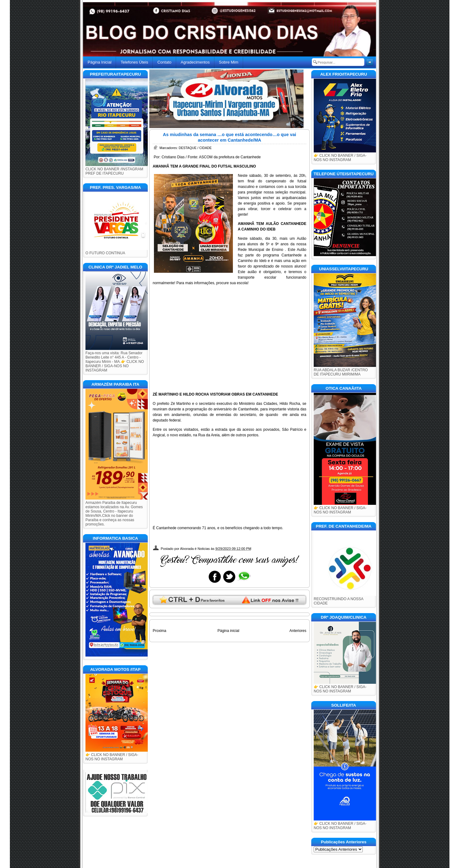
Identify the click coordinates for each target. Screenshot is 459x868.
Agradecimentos (195, 62)
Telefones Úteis (134, 62)
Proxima (159, 631)
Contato (164, 62)
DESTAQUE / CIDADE (195, 148)
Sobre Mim (229, 62)
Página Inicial (99, 62)
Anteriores (298, 631)
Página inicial (228, 631)
